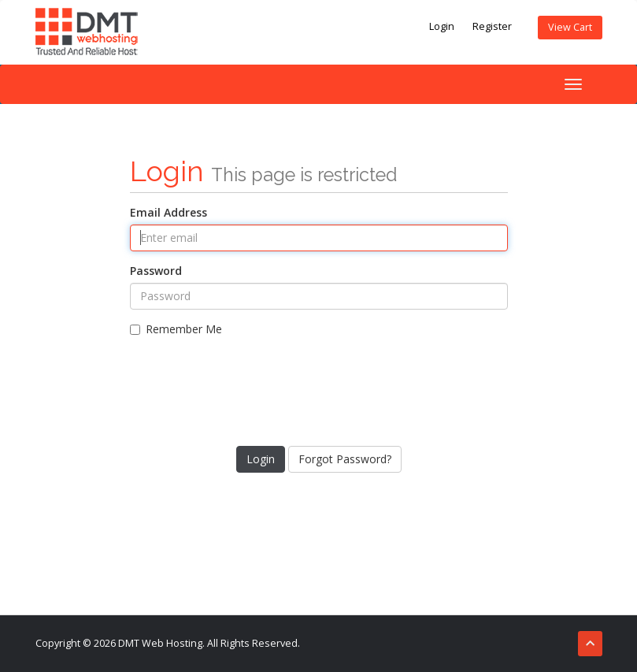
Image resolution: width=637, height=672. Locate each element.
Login (442, 26)
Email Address (169, 212)
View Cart (570, 27)
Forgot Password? (345, 459)
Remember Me (176, 329)
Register (492, 26)
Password (156, 271)
